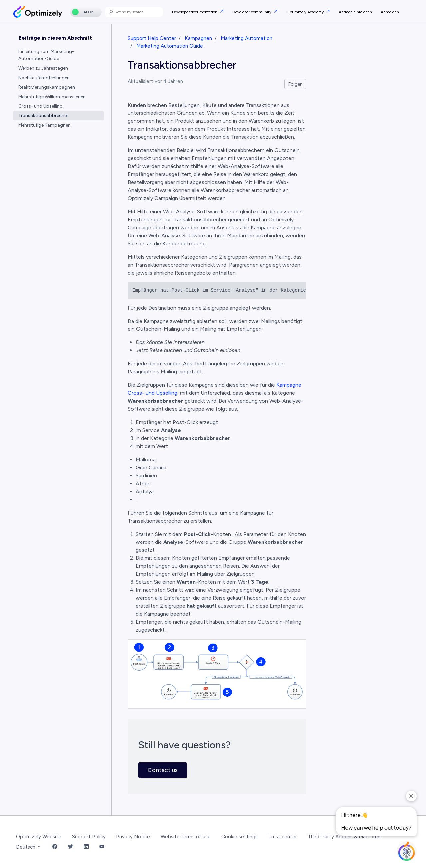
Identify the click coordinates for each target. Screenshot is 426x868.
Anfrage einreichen (355, 12)
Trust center (283, 837)
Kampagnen (198, 38)
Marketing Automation (246, 38)
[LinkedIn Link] (86, 847)
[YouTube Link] (102, 847)
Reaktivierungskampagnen (47, 87)
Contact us (163, 770)
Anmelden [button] (390, 12)
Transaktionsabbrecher (43, 116)
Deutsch (29, 847)
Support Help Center (152, 38)
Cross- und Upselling (40, 106)
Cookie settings (239, 837)
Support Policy (89, 837)
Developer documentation (195, 12)
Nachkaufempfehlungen (44, 78)
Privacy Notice (133, 837)
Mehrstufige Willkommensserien (52, 97)
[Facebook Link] (55, 847)
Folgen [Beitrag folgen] (295, 84)
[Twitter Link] (70, 847)
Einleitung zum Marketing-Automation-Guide (46, 55)
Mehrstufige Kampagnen (44, 125)
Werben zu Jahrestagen (43, 68)
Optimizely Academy (306, 12)
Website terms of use (186, 837)
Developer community (252, 12)
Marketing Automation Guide (170, 46)
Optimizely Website (39, 837)
